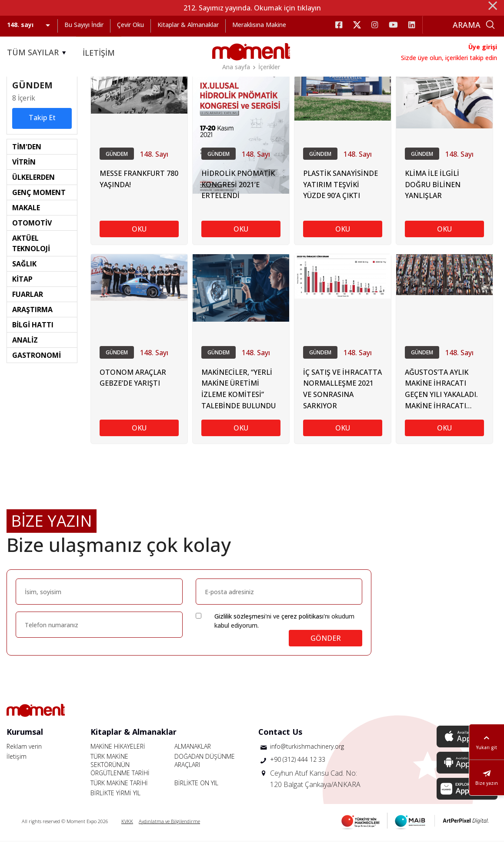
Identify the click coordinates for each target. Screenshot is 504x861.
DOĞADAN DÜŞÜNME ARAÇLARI (205, 780)
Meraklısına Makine (259, 25)
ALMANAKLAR (193, 766)
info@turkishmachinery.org (307, 766)
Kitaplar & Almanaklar (188, 25)
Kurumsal (25, 751)
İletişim (17, 776)
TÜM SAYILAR (38, 53)
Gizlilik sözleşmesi (240, 636)
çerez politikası (302, 636)
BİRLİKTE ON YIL (196, 802)
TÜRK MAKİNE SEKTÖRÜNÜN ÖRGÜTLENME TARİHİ (120, 784)
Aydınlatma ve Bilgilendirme (169, 841)
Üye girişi (483, 47)
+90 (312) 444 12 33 (298, 779)
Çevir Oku (130, 25)
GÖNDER (326, 658)
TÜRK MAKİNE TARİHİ (119, 802)
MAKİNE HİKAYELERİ (118, 766)
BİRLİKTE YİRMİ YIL (115, 812)
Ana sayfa (236, 67)
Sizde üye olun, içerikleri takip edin (449, 58)
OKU (139, 249)
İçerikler (269, 67)
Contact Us (280, 751)
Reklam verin (24, 766)
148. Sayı (154, 174)
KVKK (127, 841)
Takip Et (42, 136)
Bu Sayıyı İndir (84, 25)
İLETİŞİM (99, 53)
